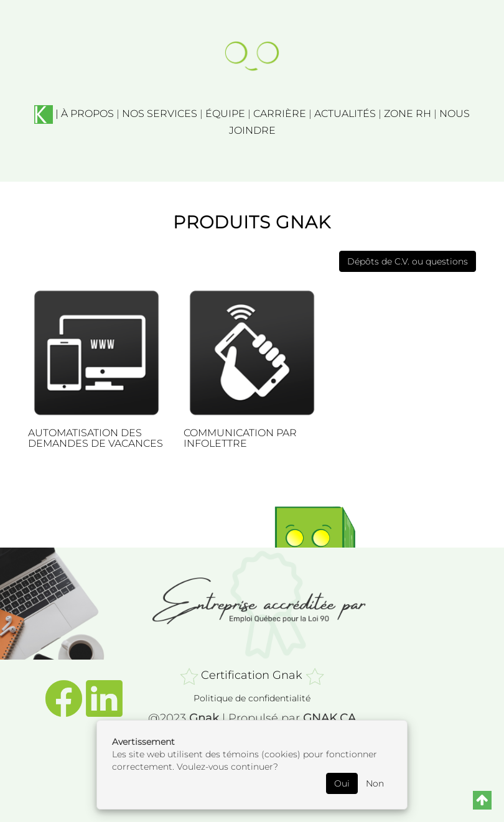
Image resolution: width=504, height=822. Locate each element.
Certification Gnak (252, 675)
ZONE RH (408, 114)
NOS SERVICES (160, 114)
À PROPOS (87, 114)
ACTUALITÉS (345, 114)
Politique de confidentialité (252, 698)
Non (375, 783)
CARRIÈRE (280, 114)
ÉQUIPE (225, 114)
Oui (342, 783)
